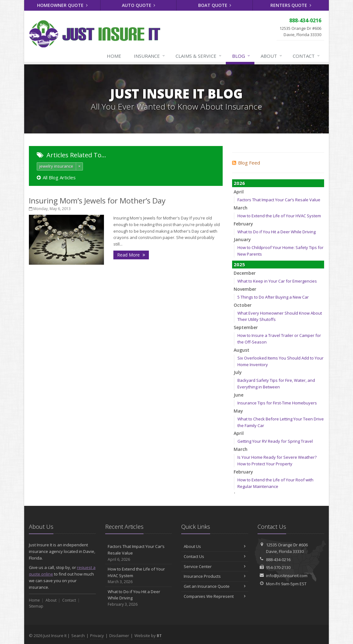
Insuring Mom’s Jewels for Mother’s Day (97, 200)
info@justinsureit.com (287, 576)
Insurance (150, 56)
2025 (239, 264)
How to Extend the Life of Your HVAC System (279, 216)
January (242, 239)
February (243, 224)
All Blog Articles (56, 177)
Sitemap (36, 606)
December (245, 273)
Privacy (97, 636)
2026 (239, 183)
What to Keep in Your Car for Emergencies (277, 281)
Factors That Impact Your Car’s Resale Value (279, 200)
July (238, 372)
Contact (307, 56)
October (243, 305)
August (242, 350)
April (239, 192)
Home (114, 56)
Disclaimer (119, 636)
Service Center (215, 566)
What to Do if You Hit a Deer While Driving (277, 232)
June (239, 395)
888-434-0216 (278, 560)
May (238, 411)
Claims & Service (199, 56)
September (246, 327)
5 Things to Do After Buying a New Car (273, 297)
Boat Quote (215, 5)
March (241, 208)
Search (78, 636)
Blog (241, 56)
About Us (215, 546)
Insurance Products (215, 576)
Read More (131, 255)
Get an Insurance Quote (215, 586)
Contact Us (215, 556)
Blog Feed (246, 163)
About (272, 56)
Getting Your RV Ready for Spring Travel (275, 441)
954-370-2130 (278, 567)
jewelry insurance (56, 166)
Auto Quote (139, 5)
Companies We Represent (215, 596)
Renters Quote (291, 5)
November (245, 289)
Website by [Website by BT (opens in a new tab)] (148, 636)
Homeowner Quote (62, 5)
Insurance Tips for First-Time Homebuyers (277, 403)
